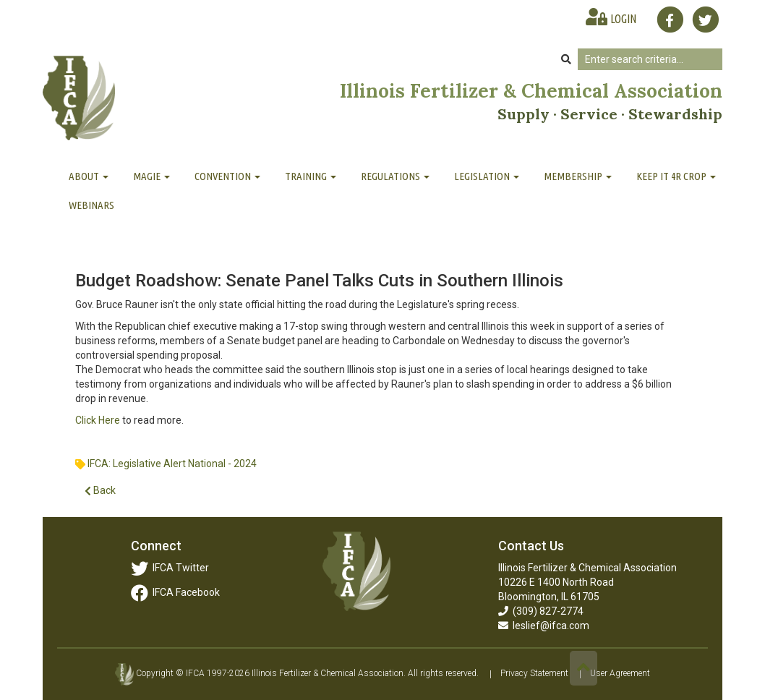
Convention (227, 176)
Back (100, 491)
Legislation (487, 176)
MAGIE (151, 176)
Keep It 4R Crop (676, 176)
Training (311, 176)
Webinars (91, 205)
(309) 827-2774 (541, 611)
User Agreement (620, 674)
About (89, 176)
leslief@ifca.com (544, 626)
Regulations (395, 176)
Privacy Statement (534, 674)
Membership (578, 176)
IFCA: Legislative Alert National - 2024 (172, 464)
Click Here (99, 420)
